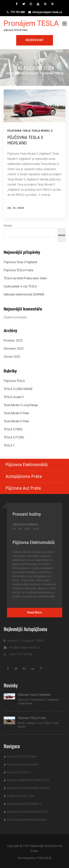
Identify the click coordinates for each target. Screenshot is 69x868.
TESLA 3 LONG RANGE (18, 389)
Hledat (8, 226)
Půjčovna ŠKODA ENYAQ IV (25, 804)
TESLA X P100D (14, 437)
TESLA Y (9, 445)
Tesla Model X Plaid (16, 421)
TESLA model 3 (42, 131)
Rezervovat (35, 40)
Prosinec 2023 (13, 341)
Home (10, 73)
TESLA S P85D (13, 429)
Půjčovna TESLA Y (19, 772)
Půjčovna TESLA (19, 131)
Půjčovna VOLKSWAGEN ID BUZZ (29, 788)
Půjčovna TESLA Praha (18, 270)
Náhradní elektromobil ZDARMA (24, 294)
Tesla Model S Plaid (16, 413)
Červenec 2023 (14, 349)
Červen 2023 (12, 357)
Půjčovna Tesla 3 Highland (20, 262)
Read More (35, 612)
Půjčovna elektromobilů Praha (27, 820)
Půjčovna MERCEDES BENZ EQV (28, 780)
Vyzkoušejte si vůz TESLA (20, 286)
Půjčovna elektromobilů (23, 764)
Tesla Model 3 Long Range (21, 405)
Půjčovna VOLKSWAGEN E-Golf (28, 812)
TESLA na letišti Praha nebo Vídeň (25, 278)
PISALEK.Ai (44, 858)
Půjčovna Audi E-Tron (21, 796)
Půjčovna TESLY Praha (22, 757)
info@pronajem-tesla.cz (47, 12)
